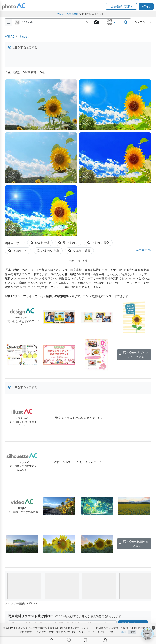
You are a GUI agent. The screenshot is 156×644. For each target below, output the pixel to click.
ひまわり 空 (18, 251)
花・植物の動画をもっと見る (134, 544)
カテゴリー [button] (143, 22)
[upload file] (96, 22)
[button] (121, 6)
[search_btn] (126, 22)
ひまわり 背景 (80, 251)
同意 (132, 632)
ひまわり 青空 (98, 243)
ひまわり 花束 (48, 251)
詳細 (123, 632)
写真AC (10, 36)
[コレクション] (85, 640)
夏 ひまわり (68, 243)
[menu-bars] (9, 22)
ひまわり (24, 36)
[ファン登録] (69, 640)
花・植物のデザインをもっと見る (134, 355)
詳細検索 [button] (111, 22)
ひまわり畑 (40, 243)
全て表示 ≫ (144, 250)
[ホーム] (52, 640)
